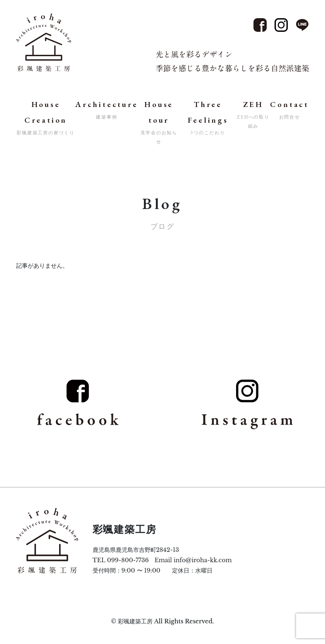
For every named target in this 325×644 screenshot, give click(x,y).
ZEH (253, 115)
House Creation (46, 118)
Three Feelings (208, 118)
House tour (159, 123)
